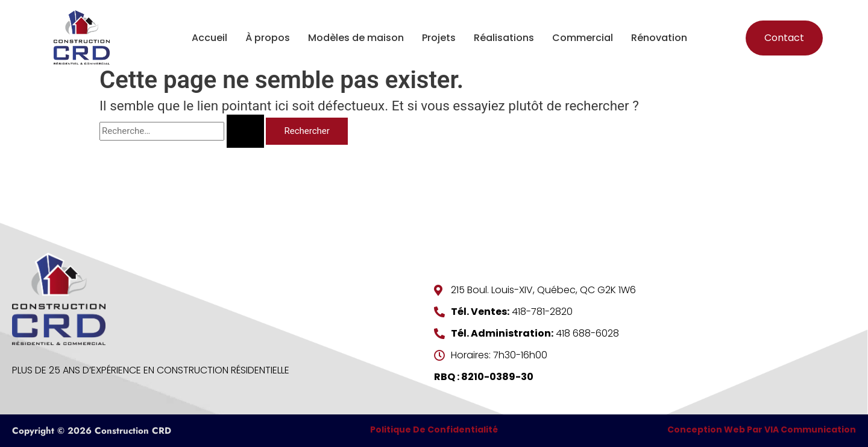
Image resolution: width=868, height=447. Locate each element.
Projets (439, 38)
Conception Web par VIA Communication (762, 430)
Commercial (583, 38)
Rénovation (659, 38)
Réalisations (504, 38)
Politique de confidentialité (434, 430)
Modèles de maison (356, 38)
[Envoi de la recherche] (245, 131)
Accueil (209, 38)
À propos (268, 38)
